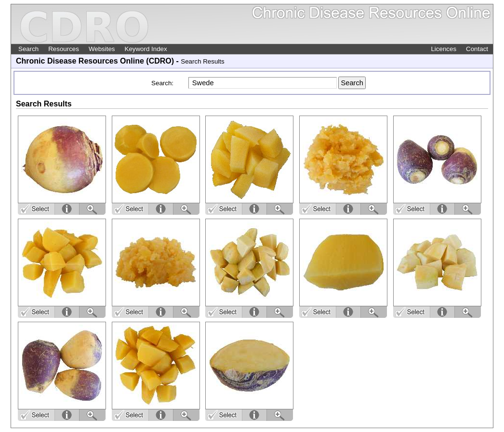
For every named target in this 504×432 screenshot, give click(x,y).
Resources (64, 49)
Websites (102, 49)
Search (28, 49)
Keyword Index (146, 49)
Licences (444, 49)
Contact (477, 49)
